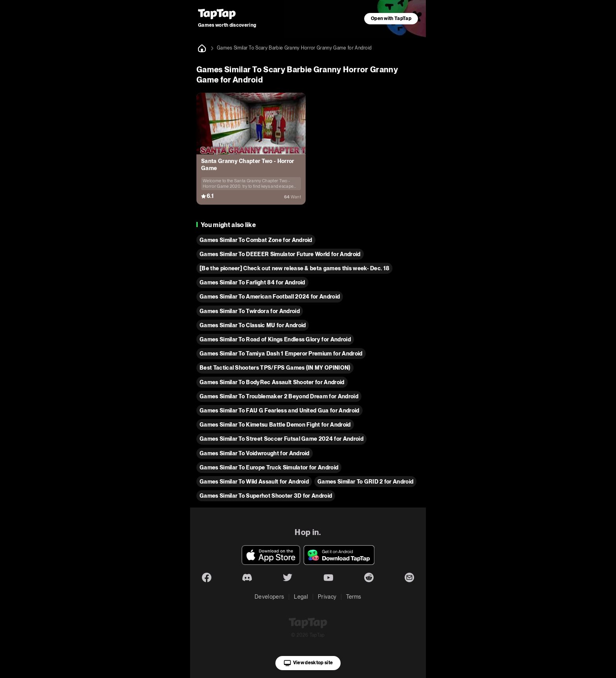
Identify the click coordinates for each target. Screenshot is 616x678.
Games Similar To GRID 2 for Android (365, 482)
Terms (354, 597)
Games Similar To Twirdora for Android (250, 311)
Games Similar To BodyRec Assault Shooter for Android (272, 382)
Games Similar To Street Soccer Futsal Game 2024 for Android (281, 439)
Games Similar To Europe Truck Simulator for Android (269, 467)
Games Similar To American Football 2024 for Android (270, 297)
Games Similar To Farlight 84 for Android (252, 282)
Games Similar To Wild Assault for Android (254, 482)
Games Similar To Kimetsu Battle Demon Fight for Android (275, 425)
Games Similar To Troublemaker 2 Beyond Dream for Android (279, 396)
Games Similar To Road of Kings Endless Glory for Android (275, 339)
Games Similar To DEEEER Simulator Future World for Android (280, 254)
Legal (301, 597)
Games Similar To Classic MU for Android (253, 325)
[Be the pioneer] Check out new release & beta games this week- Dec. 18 (294, 268)
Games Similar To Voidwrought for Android (255, 453)
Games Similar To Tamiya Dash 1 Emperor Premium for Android (281, 354)
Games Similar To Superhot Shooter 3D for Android (266, 496)
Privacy (327, 597)
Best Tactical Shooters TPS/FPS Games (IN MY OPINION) (275, 368)
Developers (269, 597)
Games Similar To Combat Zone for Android (256, 240)
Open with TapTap (391, 18)
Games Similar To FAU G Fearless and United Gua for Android (280, 410)
